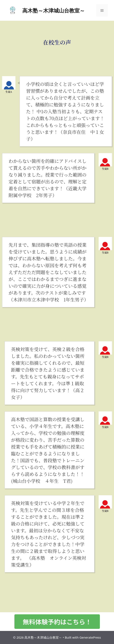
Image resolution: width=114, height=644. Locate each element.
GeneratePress (90, 637)
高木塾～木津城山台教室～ (54, 10)
